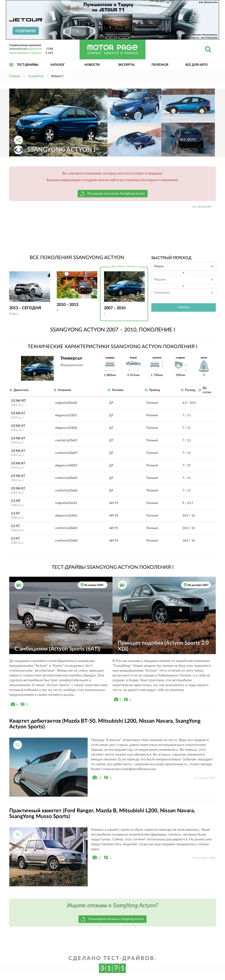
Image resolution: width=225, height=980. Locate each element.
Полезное (160, 65)
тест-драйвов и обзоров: (25, 53)
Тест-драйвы (28, 65)
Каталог (58, 65)
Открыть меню (11, 70)
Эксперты (126, 65)
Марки (184, 266)
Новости (92, 65)
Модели (184, 280)
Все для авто (197, 65)
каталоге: (36, 49)
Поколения (184, 293)
